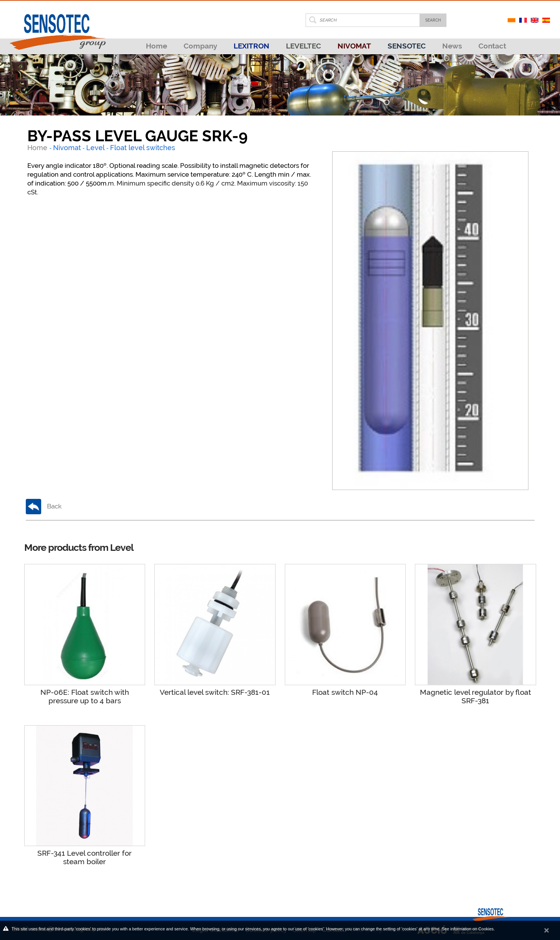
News (452, 46)
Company (200, 46)
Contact (492, 46)
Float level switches (143, 148)
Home (156, 46)
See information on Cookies (467, 929)
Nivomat (67, 148)
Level (95, 148)
